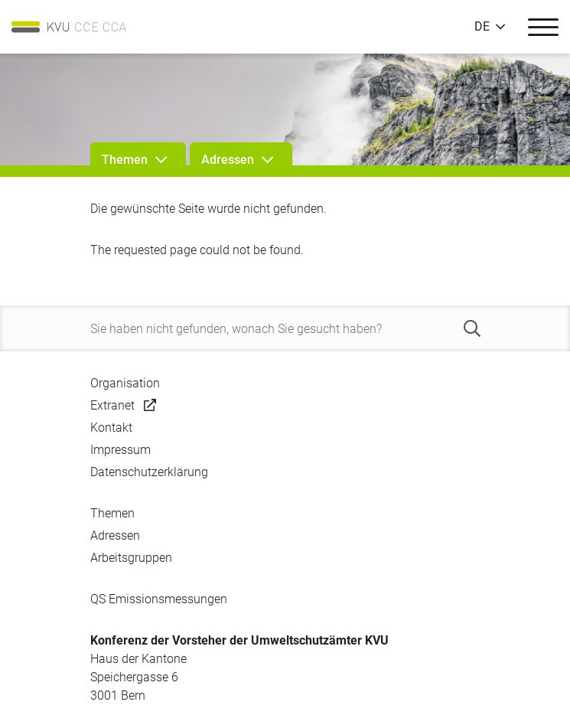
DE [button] (482, 27)
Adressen (115, 535)
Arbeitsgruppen (131, 558)
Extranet (112, 405)
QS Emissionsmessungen (159, 599)
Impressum (121, 450)
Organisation (125, 383)
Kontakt (111, 428)
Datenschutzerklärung (149, 472)
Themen (112, 513)
